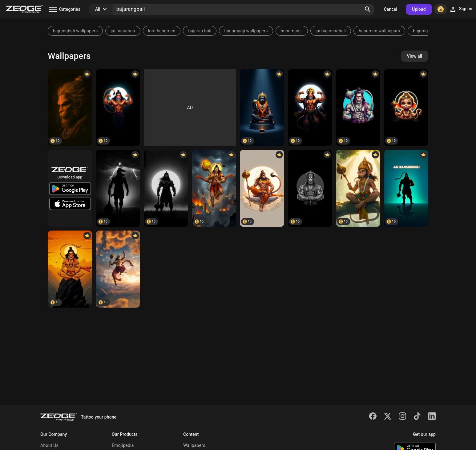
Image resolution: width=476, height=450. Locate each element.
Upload (419, 9)
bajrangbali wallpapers (75, 31)
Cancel (391, 9)
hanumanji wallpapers (246, 31)
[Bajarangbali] (70, 108)
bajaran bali (200, 31)
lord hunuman (162, 31)
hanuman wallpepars (379, 31)
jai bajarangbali (331, 31)
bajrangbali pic (428, 31)
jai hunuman (123, 31)
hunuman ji (292, 31)
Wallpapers (194, 445)
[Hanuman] (118, 108)
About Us (49, 445)
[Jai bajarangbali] (406, 188)
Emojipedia (123, 445)
